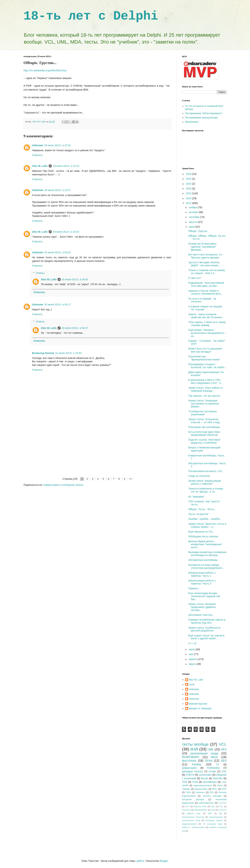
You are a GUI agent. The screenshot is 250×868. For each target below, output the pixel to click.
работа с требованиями (193, 827)
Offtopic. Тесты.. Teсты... (202, 509)
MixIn (215, 757)
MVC (215, 789)
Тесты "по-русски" (198, 514)
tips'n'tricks (189, 761)
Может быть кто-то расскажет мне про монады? (205, 350)
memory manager (212, 796)
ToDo (188, 792)
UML (211, 749)
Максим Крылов (198, 704)
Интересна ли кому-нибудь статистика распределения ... (206, 566)
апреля (193, 659)
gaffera (140, 861)
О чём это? (195, 278)
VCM (195, 782)
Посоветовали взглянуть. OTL (205, 471)
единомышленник (203, 785)
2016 (189, 189)
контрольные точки (191, 820)
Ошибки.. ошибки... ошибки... (205, 519)
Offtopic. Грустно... (199, 231)
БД (220, 813)
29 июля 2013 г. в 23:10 (66, 166)
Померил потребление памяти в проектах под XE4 (207, 621)
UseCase (186, 810)
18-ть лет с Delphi (91, 16)
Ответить (37, 155)
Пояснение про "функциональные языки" (204, 358)
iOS (212, 792)
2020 (189, 184)
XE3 (224, 749)
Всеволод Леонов (43, 353)
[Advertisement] (97, 450)
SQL (213, 806)
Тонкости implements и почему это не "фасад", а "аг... (206, 490)
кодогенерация (216, 817)
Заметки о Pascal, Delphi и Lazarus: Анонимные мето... (206, 292)
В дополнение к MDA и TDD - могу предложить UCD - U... (206, 381)
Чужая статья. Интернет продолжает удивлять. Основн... (202, 607)
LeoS (192, 684)
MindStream (192, 122)
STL (221, 806)
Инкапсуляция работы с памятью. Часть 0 (202, 582)
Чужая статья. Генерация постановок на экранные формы (204, 404)
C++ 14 (192, 643)
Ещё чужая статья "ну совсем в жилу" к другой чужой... (206, 637)
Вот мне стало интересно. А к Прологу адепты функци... (205, 256)
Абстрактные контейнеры (203, 560)
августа (193, 222)
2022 (189, 179)
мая (191, 654)
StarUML (218, 778)
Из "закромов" (196, 497)
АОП (210, 813)
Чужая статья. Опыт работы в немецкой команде (205, 389)
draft (194, 749)
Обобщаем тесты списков (203, 536)
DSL (224, 771)
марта (193, 664)
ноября (193, 207)
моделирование (189, 824)
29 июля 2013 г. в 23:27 (58, 190)
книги (220, 785)
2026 (189, 174)
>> (131, 479)
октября (194, 212)
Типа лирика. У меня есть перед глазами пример (207, 324)
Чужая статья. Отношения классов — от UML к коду (204, 421)
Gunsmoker (205, 775)
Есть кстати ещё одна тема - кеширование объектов (205, 433)
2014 (189, 198)
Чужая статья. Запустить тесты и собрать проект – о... (207, 525)
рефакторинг (189, 768)
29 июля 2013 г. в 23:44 (66, 232)
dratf (213, 810)
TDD (185, 782)
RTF (187, 806)
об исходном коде (212, 824)
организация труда (204, 753)
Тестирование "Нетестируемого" (204, 113)
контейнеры (210, 782)
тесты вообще (195, 744)
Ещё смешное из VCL (201, 532)
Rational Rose (200, 806)
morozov (223, 810)
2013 (189, 203)
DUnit (209, 761)
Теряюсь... (194, 588)
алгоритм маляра (193, 800)
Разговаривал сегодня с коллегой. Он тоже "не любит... (207, 366)
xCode (212, 771)
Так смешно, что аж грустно (204, 396)
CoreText (222, 803)
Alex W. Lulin (40, 166)
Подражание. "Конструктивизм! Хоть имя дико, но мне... (206, 284)
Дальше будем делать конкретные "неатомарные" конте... (205, 544)
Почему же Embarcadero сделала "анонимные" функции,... (202, 247)
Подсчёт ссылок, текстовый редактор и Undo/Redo (204, 441)
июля (192, 227)
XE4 (224, 761)
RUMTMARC (191, 757)
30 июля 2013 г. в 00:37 (75, 328)
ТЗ (218, 764)
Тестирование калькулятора (201, 118)
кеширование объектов (193, 817)
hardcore (200, 792)
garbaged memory (192, 771)
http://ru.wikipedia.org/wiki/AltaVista (45, 70)
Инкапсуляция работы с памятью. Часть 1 (202, 574)
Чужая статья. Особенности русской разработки (204, 629)
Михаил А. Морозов (200, 708)
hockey (197, 764)
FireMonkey (213, 768)
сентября (194, 217)
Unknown (38, 145)
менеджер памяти (214, 820)
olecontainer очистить (200, 615)
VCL (223, 744)
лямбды (186, 789)
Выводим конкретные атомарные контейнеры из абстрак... (207, 554)
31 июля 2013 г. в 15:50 (68, 353)
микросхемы (201, 789)
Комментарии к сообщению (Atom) (63, 485)
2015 (189, 193)
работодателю (206, 803)
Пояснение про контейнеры (204, 427)
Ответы (40, 273)
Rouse (204, 778)
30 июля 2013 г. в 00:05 (75, 279)
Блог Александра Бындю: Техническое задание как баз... (204, 596)
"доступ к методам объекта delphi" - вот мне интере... (204, 264)
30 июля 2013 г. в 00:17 (58, 305)
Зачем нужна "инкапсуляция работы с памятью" (205, 482)
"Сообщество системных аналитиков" (202, 413)
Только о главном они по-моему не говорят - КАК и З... (207, 272)
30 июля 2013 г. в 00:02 (58, 252)
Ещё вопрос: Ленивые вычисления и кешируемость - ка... (207, 333)
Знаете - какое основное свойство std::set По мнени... (206, 316)
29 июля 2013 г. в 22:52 (58, 145)
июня (192, 649)
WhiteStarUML (201, 810)
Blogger (164, 861)
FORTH (190, 775)
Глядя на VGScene (199, 476)
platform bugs (194, 813)
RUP (224, 789)
